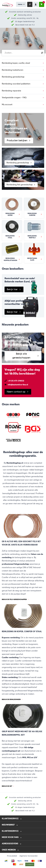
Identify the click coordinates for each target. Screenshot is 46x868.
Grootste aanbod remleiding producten (25, 12)
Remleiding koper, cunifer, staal (16, 63)
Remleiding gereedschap (13, 77)
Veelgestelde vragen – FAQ (14, 98)
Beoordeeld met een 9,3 (25, 25)
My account (7, 104)
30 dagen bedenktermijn (25, 22)
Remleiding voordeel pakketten (16, 84)
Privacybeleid (12, 856)
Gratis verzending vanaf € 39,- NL (25, 18)
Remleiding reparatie (11, 91)
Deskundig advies (25, 15)
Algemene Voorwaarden (29, 856)
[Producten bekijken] (23, 129)
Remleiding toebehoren (13, 70)
